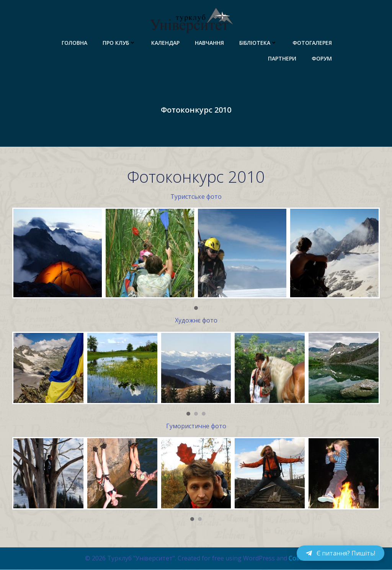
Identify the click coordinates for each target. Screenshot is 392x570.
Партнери (283, 58)
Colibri (298, 559)
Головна (75, 42)
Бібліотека (259, 42)
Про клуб (120, 42)
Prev (22, 254)
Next (370, 254)
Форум (322, 58)
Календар (166, 42)
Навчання (210, 42)
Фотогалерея (313, 42)
